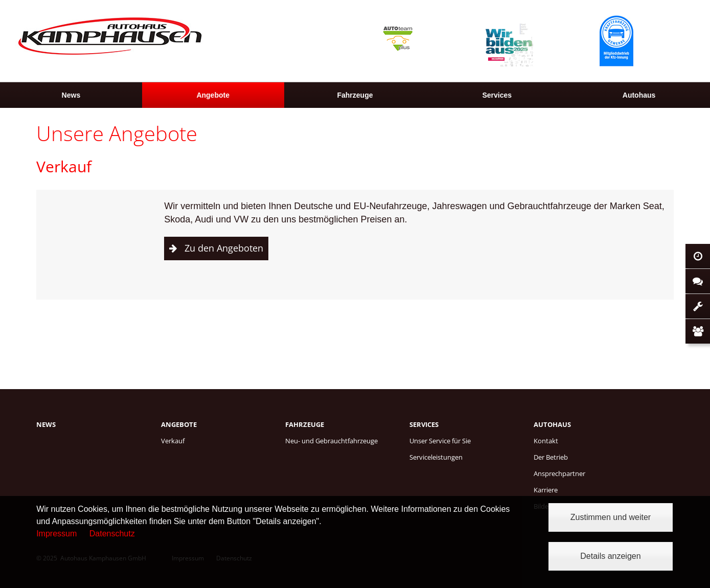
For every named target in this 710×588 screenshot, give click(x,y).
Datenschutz (112, 534)
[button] (216, 249)
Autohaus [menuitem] (639, 95)
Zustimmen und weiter (611, 517)
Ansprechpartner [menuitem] (559, 473)
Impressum (56, 534)
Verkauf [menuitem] (173, 441)
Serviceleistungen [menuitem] (436, 457)
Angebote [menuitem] (213, 95)
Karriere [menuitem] (546, 490)
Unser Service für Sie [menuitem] (440, 441)
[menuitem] (71, 95)
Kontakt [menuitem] (546, 441)
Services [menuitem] (497, 95)
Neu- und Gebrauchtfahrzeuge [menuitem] (331, 441)
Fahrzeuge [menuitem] (355, 95)
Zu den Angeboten (224, 248)
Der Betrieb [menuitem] (551, 457)
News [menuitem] (71, 95)
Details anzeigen (610, 556)
